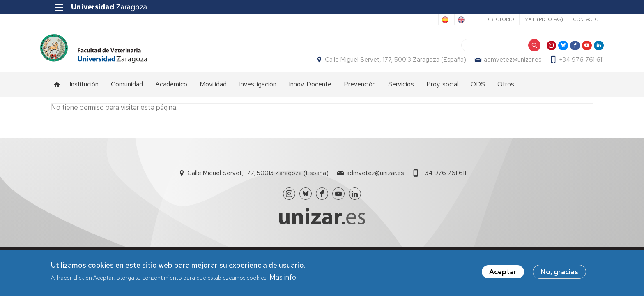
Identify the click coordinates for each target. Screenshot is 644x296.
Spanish (414, 20)
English (447, 20)
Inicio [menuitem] (57, 89)
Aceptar (503, 272)
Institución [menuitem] (84, 89)
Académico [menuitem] (171, 89)
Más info (283, 277)
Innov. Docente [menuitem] (310, 89)
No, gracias (559, 272)
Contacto (575, 19)
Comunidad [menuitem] (127, 89)
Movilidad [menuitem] (213, 89)
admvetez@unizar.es (502, 62)
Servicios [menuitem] (401, 89)
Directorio (489, 19)
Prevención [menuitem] (360, 89)
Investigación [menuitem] (258, 89)
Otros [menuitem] (506, 89)
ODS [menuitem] (478, 89)
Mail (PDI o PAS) (533, 19)
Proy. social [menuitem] (442, 89)
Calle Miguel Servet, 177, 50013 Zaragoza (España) (385, 62)
